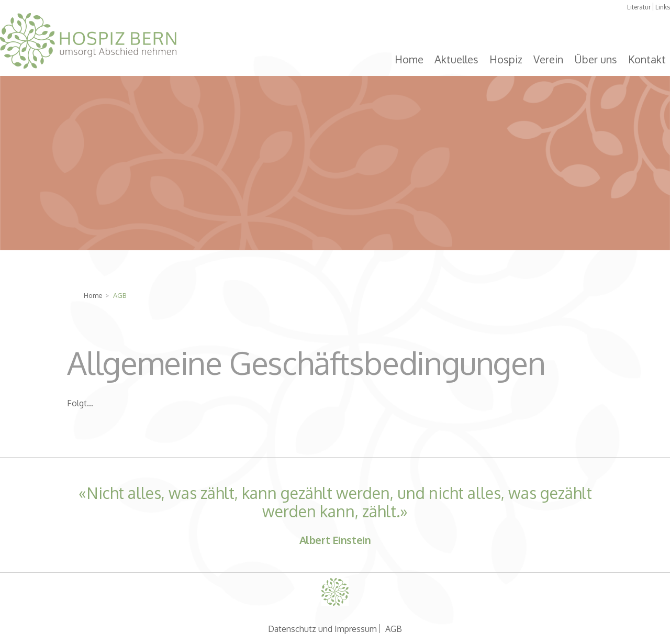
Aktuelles (456, 59)
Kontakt (647, 59)
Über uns (596, 59)
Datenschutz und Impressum (322, 629)
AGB (394, 629)
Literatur (639, 7)
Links (663, 7)
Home (409, 59)
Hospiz (506, 59)
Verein (548, 59)
